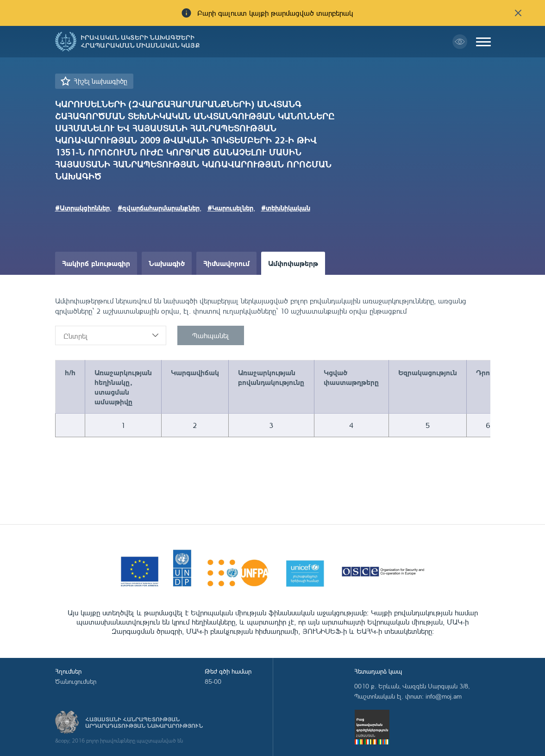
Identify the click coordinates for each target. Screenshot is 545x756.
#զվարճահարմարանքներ (159, 208)
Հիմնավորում (226, 263)
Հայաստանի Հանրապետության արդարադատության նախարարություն (144, 723)
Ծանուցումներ (76, 681)
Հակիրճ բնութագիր (96, 263)
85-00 (213, 681)
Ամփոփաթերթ (293, 263)
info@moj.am (444, 696)
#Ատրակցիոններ (82, 208)
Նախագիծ (167, 263)
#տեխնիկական (286, 208)
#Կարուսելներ (230, 208)
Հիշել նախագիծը (100, 81)
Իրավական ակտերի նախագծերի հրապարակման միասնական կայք (140, 42)
